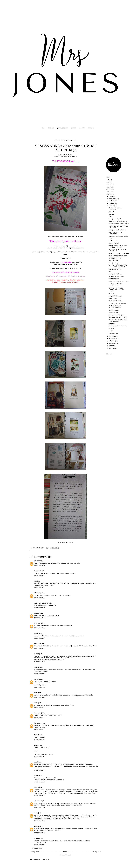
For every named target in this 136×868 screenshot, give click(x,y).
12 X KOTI (73, 128)
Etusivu (65, 852)
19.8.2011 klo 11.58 (40, 821)
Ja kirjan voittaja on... (114, 279)
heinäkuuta (112, 334)
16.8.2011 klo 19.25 (40, 674)
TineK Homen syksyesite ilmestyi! (118, 221)
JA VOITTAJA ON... (114, 313)
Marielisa (37, 571)
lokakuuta (112, 201)
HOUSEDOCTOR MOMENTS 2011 (118, 303)
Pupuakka (37, 644)
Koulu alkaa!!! (112, 294)
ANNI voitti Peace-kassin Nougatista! (115, 233)
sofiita (36, 613)
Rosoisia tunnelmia (114, 310)
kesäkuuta (112, 336)
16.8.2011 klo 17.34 (40, 648)
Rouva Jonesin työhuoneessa (117, 263)
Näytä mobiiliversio (65, 855)
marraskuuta (113, 199)
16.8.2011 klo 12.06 (40, 565)
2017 (109, 180)
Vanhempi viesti (96, 852)
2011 (109, 194)
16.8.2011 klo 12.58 (40, 587)
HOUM (111, 331)
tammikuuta (112, 348)
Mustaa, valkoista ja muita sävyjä (118, 317)
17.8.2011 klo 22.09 (40, 782)
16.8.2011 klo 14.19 (40, 618)
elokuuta (112, 206)
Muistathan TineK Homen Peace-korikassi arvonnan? (118, 246)
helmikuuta (112, 346)
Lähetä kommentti (37, 848)
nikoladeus (37, 801)
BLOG (44, 128)
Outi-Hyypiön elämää (40, 603)
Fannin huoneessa (114, 286)
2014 (109, 187)
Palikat (110, 216)
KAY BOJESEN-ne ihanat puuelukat (118, 236)
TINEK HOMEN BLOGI (115, 308)
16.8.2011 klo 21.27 (40, 718)
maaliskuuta (113, 343)
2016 (109, 182)
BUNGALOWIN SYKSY (115, 298)
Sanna (36, 654)
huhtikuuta (112, 341)
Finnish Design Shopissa (115, 283)
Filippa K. (111, 239)
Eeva (36, 703)
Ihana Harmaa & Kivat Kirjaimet (117, 326)
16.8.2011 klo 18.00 (40, 662)
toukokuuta (112, 339)
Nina (36, 693)
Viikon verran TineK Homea (116, 276)
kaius (36, 826)
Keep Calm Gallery (114, 261)
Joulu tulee (112, 212)
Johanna (37, 593)
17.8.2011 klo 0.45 (39, 740)
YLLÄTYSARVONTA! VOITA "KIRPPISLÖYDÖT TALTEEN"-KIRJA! (117, 290)
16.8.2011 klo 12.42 (40, 576)
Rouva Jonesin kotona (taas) (117, 315)
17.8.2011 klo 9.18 (39, 757)
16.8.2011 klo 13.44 (40, 598)
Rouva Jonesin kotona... (115, 274)
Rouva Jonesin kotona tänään (117, 230)
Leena (36, 776)
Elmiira (36, 735)
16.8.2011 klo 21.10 (40, 707)
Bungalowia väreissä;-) (115, 296)
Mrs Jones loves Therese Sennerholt (116, 209)
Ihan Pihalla (112, 324)
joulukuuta (112, 196)
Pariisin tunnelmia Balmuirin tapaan (119, 224)
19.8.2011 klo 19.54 (40, 845)
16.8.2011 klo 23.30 (40, 730)
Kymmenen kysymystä (115, 269)
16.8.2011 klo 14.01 (40, 608)
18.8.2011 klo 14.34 (40, 796)
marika (36, 679)
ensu (36, 762)
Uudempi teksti (35, 852)
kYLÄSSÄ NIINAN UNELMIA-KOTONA (119, 281)
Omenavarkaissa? (114, 243)
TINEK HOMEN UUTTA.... (115, 301)
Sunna (36, 633)
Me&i (110, 272)
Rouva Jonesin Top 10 (115, 219)
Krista (36, 667)
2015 (109, 185)
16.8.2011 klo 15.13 (40, 628)
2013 (109, 189)
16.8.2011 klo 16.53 (40, 638)
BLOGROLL (91, 128)
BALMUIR (111, 328)
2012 (109, 192)
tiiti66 (36, 787)
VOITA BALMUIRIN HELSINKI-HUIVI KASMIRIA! (118, 227)
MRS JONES (51, 128)
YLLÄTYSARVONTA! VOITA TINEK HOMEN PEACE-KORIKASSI (118, 266)
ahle (35, 813)
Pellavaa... (111, 214)
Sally (35, 745)
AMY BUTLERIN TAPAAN (115, 258)
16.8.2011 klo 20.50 (40, 697)
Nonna (36, 838)
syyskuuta (112, 203)
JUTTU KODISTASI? (63, 128)
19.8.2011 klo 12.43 (40, 833)
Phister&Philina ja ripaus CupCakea (119, 253)
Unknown (37, 623)
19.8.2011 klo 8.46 (39, 807)
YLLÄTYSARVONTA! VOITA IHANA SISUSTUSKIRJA (118, 320)
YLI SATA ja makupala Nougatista (118, 256)
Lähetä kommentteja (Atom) (41, 859)
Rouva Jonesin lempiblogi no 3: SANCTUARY (117, 250)
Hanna (36, 561)
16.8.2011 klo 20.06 (40, 687)
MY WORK (82, 128)
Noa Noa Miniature (114, 241)
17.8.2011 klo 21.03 (40, 770)
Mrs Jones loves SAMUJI (115, 305)
